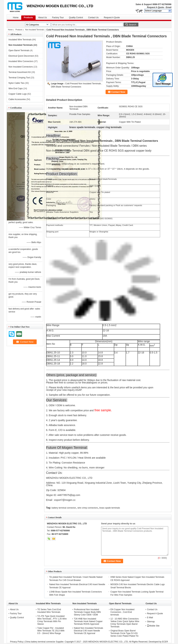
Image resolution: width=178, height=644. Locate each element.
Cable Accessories (17, 99)
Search (132, 25)
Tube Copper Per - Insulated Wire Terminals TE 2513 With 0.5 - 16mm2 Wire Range (51, 631)
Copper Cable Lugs (18, 94)
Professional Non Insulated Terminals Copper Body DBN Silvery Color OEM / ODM (87, 612)
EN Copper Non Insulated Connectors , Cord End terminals (122, 612)
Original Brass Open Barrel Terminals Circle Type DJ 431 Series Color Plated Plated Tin (125, 633)
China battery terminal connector (40, 642)
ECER (165, 642)
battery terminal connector (64, 508)
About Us (43, 18)
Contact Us (93, 18)
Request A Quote (155, 7)
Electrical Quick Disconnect (21, 56)
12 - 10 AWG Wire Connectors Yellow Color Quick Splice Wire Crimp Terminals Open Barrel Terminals (125, 623)
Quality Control (76, 18)
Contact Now (118, 92)
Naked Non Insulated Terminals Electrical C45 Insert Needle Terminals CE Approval (88, 631)
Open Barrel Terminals (19, 50)
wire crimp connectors (88, 508)
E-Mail (150, 618)
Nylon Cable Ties (17, 83)
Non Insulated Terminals (35, 30)
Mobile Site (153, 626)
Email (169, 7)
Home (16, 18)
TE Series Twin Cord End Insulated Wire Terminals (49, 611)
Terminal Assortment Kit (20, 72)
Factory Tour (58, 18)
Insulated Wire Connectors (21, 61)
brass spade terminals (110, 508)
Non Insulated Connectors (21, 67)
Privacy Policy (17, 642)
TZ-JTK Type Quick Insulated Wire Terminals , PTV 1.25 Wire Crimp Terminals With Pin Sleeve (52, 620)
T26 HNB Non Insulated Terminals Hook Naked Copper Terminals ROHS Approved (88, 621)
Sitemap (151, 622)
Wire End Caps (16, 88)
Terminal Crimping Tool (19, 78)
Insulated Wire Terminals (20, 40)
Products (28, 18)
